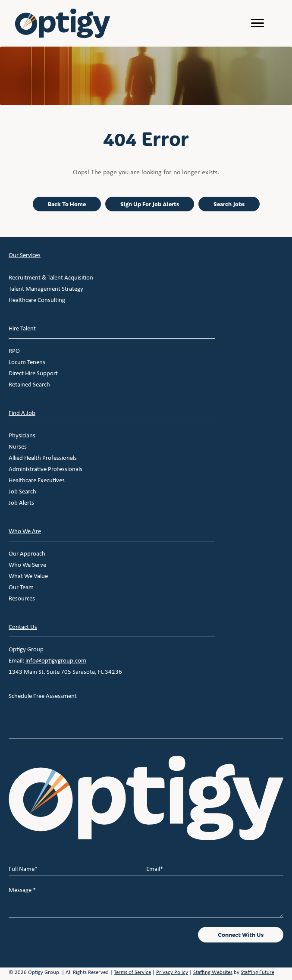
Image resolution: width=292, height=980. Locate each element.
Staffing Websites (213, 972)
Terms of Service (132, 972)
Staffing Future (257, 972)
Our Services (25, 255)
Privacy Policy (172, 972)
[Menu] (257, 23)
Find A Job (22, 413)
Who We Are (25, 531)
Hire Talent (22, 328)
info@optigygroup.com (56, 660)
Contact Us (23, 627)
